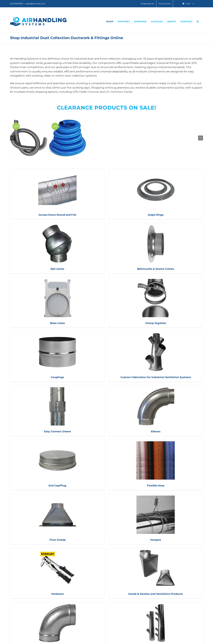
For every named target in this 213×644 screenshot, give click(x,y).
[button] (198, 21)
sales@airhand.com (35, 4)
